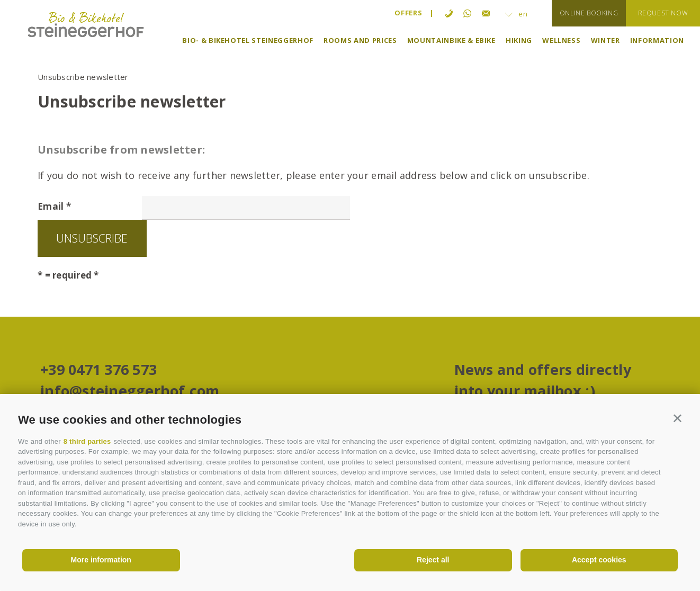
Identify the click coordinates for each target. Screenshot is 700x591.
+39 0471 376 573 (98, 371)
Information (657, 40)
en (517, 14)
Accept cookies (599, 560)
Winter (605, 40)
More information (101, 560)
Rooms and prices (360, 40)
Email (51, 206)
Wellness (561, 40)
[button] (677, 418)
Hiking (519, 40)
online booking (589, 13)
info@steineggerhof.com (130, 392)
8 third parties (87, 441)
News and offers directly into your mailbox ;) (543, 382)
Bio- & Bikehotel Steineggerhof (248, 40)
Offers (408, 13)
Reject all (433, 560)
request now (663, 13)
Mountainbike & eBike (451, 40)
